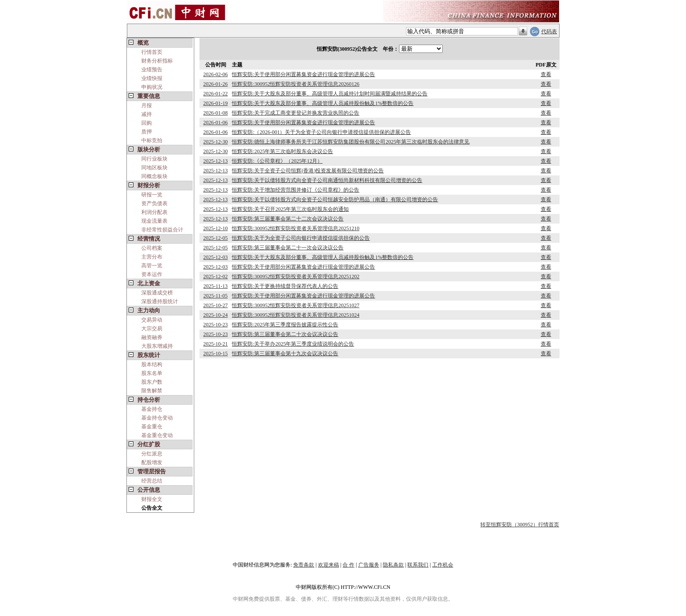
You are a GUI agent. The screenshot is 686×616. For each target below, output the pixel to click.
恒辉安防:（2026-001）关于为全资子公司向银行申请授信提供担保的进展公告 (321, 132)
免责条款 (304, 565)
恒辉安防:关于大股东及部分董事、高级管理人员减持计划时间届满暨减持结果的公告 (330, 94)
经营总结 (152, 481)
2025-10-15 (216, 353)
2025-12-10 (216, 228)
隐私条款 (393, 565)
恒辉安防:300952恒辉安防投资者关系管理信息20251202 (296, 276)
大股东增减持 (157, 346)
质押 (147, 132)
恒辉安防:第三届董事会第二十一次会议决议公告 (288, 248)
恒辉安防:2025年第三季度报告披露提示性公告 (285, 325)
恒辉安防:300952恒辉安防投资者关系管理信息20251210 (296, 228)
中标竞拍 (152, 140)
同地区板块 (154, 168)
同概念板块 (154, 176)
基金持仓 (152, 409)
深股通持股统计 (160, 301)
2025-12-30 (216, 142)
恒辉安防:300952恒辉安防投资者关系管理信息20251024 (296, 315)
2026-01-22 (216, 94)
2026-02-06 (216, 74)
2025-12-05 (216, 238)
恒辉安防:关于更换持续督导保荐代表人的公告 (285, 286)
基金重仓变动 (157, 435)
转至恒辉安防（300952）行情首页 (520, 525)
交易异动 (152, 320)
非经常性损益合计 (162, 230)
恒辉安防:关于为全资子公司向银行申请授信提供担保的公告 (301, 238)
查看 (546, 74)
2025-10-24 (216, 315)
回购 (147, 123)
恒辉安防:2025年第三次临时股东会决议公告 (282, 151)
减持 (147, 114)
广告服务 (369, 565)
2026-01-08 (216, 113)
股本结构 (152, 364)
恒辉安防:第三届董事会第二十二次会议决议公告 (288, 219)
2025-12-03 (216, 257)
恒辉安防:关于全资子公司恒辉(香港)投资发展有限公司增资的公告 (308, 171)
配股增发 (152, 462)
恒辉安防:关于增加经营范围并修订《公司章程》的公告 (296, 190)
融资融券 (152, 337)
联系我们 (418, 565)
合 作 (348, 565)
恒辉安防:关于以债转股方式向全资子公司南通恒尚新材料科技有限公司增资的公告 (327, 180)
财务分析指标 (157, 61)
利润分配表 (154, 212)
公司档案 (152, 248)
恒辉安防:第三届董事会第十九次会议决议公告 (285, 353)
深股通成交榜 (157, 293)
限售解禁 (152, 391)
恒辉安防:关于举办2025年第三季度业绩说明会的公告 (293, 344)
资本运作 (152, 274)
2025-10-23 (216, 325)
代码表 (549, 31)
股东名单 (152, 373)
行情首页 (152, 52)
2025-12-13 (216, 161)
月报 (147, 105)
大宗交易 (152, 329)
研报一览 (152, 195)
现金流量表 (154, 221)
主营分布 (152, 257)
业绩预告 (152, 70)
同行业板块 (154, 159)
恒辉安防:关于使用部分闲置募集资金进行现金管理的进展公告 (303, 74)
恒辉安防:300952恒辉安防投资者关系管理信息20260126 (296, 84)
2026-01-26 (216, 84)
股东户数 (152, 382)
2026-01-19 (216, 103)
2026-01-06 (216, 122)
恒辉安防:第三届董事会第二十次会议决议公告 (285, 334)
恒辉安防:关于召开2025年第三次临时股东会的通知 (290, 209)
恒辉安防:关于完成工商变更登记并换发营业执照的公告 (296, 113)
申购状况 (152, 87)
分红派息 (152, 454)
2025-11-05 (216, 296)
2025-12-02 (216, 276)
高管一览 (152, 266)
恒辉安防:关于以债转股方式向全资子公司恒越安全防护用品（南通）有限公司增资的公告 (335, 199)
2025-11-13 (216, 286)
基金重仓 (152, 427)
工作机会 (443, 565)
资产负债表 (154, 203)
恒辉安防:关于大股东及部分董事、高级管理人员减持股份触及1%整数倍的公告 (323, 103)
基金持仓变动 (157, 418)
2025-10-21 (216, 344)
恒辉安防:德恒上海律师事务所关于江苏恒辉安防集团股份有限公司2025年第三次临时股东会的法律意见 (351, 142)
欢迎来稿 (329, 565)
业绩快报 (152, 78)
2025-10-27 (216, 305)
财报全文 (152, 499)
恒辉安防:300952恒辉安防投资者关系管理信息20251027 (296, 305)
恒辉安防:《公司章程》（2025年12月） (277, 161)
